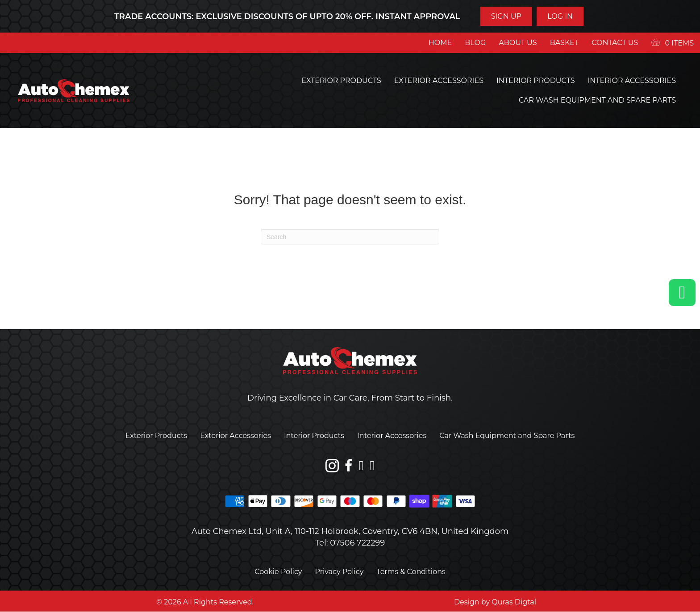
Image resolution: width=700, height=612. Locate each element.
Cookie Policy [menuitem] (278, 572)
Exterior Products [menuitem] (342, 81)
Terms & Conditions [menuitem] (411, 572)
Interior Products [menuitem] (535, 81)
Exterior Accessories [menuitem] (439, 81)
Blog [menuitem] (475, 43)
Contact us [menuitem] (615, 43)
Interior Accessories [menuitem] (632, 81)
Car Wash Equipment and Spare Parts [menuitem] (597, 100)
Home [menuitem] (440, 43)
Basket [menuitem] (565, 43)
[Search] (350, 237)
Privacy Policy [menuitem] (340, 572)
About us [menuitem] (518, 43)
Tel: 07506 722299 (350, 543)
